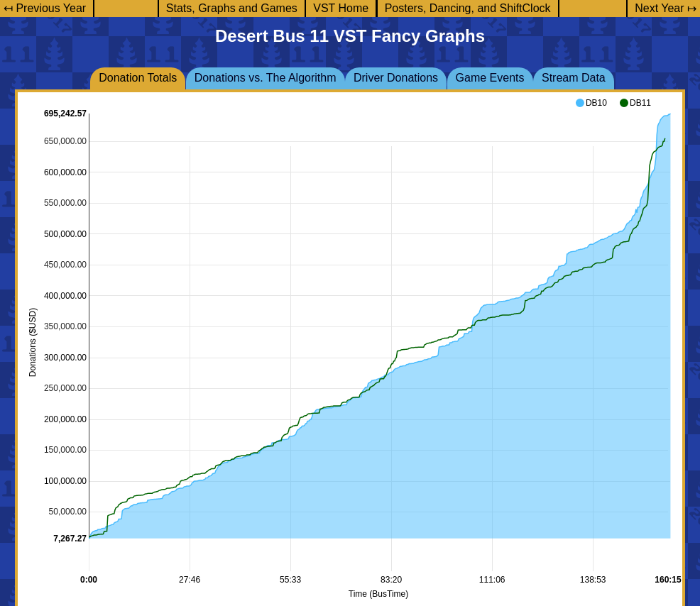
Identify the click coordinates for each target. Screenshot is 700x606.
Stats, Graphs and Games (232, 8)
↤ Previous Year (45, 8)
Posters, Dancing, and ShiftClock (468, 8)
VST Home (341, 8)
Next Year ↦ (666, 8)
